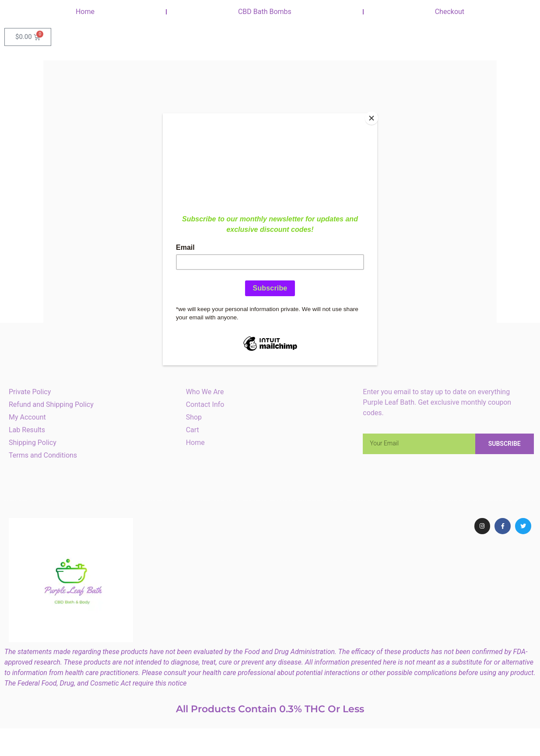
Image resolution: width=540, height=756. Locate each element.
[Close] (375, 115)
